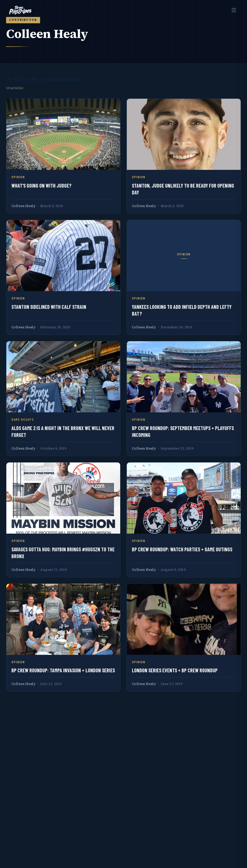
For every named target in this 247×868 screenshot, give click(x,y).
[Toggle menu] (234, 10)
